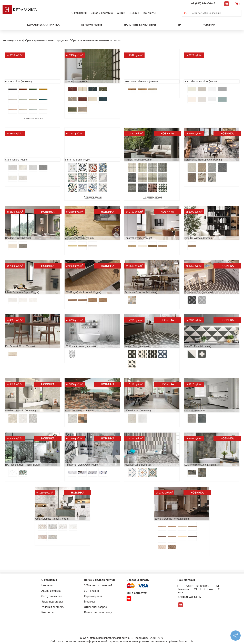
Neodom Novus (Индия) (18, 238)
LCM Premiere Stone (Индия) (200, 465)
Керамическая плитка (43, 25)
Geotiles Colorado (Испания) (21, 411)
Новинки (209, 25)
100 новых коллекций (98, 585)
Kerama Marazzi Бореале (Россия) (203, 160)
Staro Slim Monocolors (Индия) (201, 81)
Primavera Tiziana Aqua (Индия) (82, 465)
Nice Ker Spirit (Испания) (138, 465)
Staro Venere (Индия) (17, 160)
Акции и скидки (51, 591)
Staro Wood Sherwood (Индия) (141, 81)
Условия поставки (53, 607)
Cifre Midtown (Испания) (138, 411)
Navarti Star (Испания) (137, 346)
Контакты (150, 13)
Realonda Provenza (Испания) (141, 292)
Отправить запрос (95, 607)
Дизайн (134, 13)
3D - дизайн (91, 591)
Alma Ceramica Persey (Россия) (52, 519)
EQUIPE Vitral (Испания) (19, 81)
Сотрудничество (52, 596)
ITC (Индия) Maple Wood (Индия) (83, 292)
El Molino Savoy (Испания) (79, 411)
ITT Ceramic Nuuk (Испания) (80, 346)
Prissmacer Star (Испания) (199, 292)
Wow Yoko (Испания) (76, 81)
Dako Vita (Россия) (195, 411)
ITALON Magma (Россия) (138, 160)
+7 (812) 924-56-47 (203, 4)
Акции (121, 13)
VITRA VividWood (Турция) (79, 238)
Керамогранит (92, 25)
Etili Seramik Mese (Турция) (20, 346)
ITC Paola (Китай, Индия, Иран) (23, 465)
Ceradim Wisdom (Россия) (198, 238)
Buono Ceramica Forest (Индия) (172, 519)
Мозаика (90, 602)
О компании (79, 13)
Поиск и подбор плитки (99, 580)
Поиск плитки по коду (98, 612)
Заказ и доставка (102, 13)
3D (179, 25)
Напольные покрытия (140, 25)
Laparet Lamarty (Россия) (138, 238)
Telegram (227, 4)
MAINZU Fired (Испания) (198, 346)
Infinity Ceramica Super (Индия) (22, 292)
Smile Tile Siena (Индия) (78, 160)
